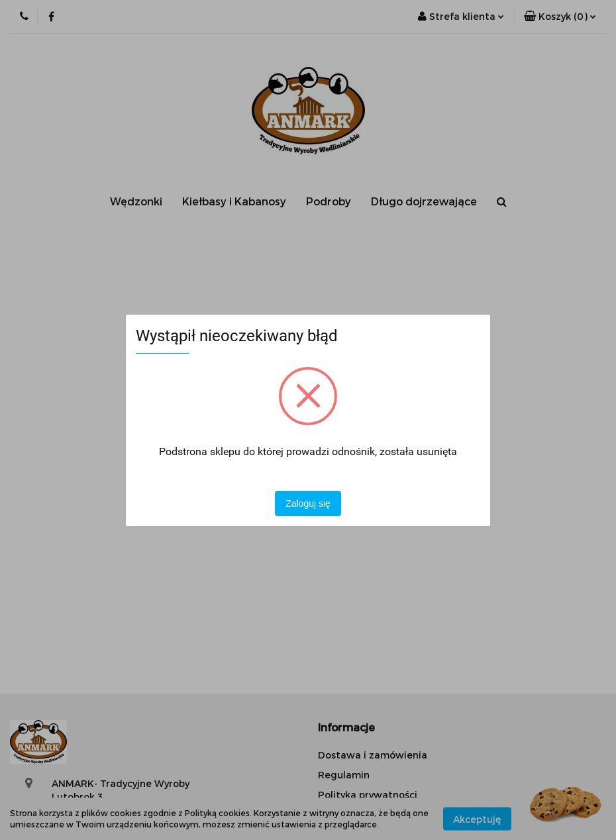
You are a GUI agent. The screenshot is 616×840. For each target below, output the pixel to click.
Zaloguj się (308, 503)
